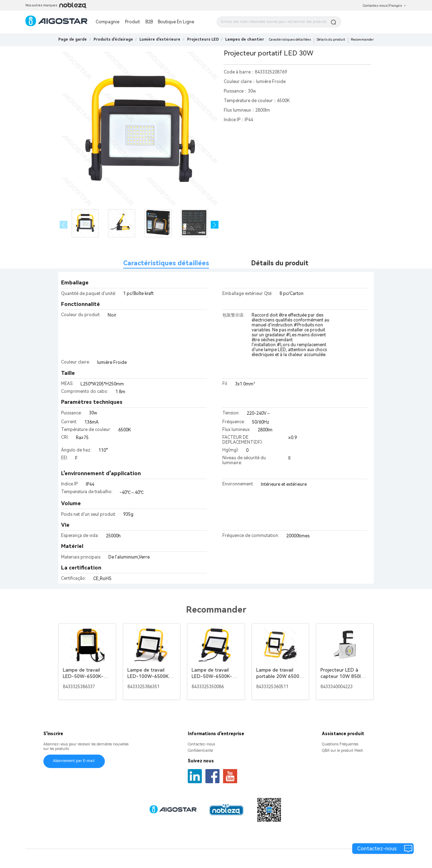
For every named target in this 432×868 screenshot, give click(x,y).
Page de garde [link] (73, 39)
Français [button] (398, 6)
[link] (113, 39)
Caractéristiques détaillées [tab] (166, 263)
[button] (215, 225)
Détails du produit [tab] (280, 263)
